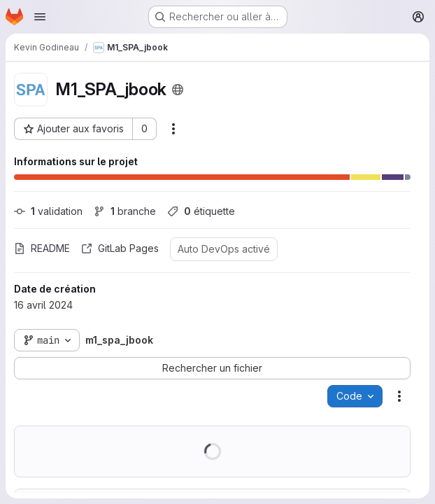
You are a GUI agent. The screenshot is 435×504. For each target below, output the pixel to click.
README (42, 248)
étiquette (201, 211)
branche (125, 211)
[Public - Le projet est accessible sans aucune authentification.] (178, 90)
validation (48, 211)
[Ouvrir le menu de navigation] (40, 17)
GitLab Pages (120, 248)
